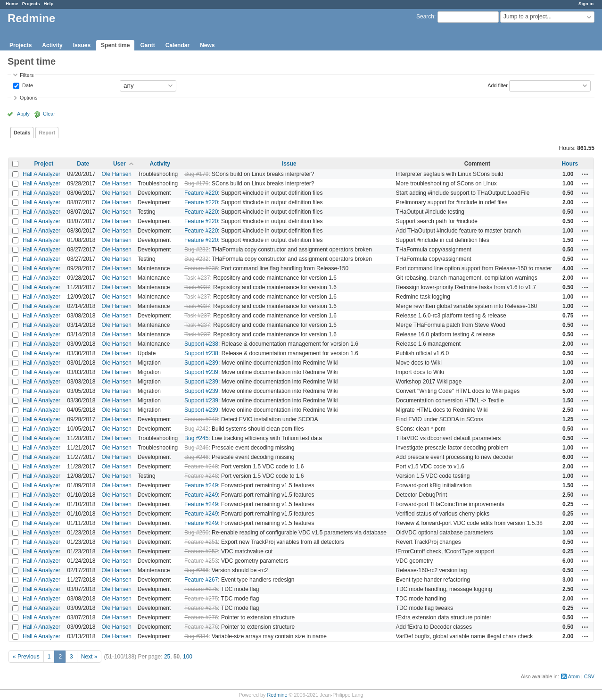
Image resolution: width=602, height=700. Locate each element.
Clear (49, 114)
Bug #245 (196, 438)
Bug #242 (196, 429)
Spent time (115, 45)
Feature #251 (201, 542)
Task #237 (197, 278)
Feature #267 (201, 580)
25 (167, 657)
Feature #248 (201, 467)
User (120, 164)
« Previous (26, 657)
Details (22, 133)
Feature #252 (201, 551)
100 (188, 657)
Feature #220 (201, 193)
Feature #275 (201, 589)
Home (12, 4)
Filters (27, 75)
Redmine (277, 695)
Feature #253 (201, 561)
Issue (289, 164)
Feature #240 (201, 419)
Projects (31, 4)
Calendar (177, 45)
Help (49, 4)
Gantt (147, 45)
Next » (89, 657)
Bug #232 (196, 250)
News (207, 45)
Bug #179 (196, 174)
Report (47, 133)
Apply (23, 114)
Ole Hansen (117, 174)
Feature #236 (201, 268)
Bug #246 (196, 448)
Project (44, 164)
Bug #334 (196, 636)
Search (425, 17)
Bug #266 (196, 570)
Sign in (586, 4)
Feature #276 (201, 617)
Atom (574, 676)
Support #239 (201, 363)
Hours (570, 164)
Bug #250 (196, 533)
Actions (585, 174)
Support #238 (201, 344)
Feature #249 (201, 485)
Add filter (498, 85)
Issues (82, 45)
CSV (589, 676)
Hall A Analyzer (41, 174)
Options (29, 98)
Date (27, 85)
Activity (52, 45)
